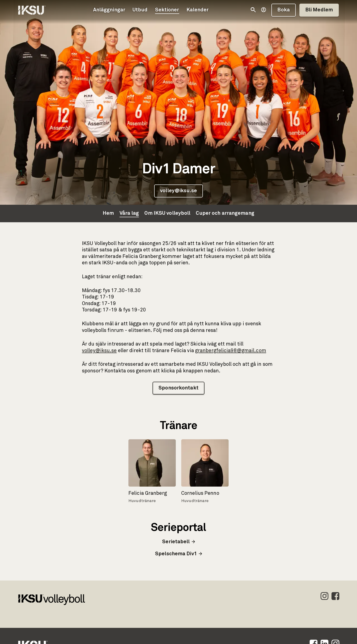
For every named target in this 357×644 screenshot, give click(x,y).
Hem (108, 213)
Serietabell (178, 542)
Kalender (198, 10)
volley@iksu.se (178, 191)
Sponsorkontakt (178, 388)
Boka (283, 10)
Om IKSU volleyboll (167, 213)
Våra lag (129, 213)
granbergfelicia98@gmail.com (231, 351)
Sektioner (167, 10)
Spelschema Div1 (178, 554)
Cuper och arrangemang (225, 213)
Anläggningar (109, 10)
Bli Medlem (319, 10)
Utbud (140, 10)
